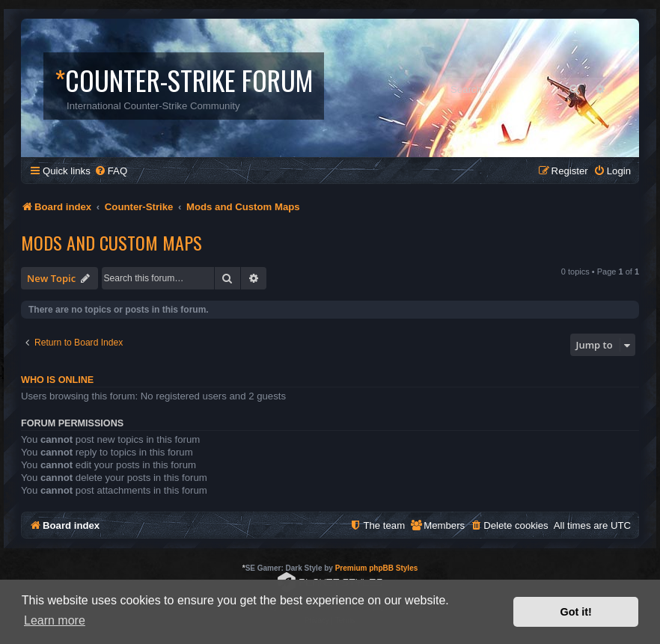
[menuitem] (111, 171)
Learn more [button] (55, 620)
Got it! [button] (576, 612)
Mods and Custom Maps (111, 242)
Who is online (57, 380)
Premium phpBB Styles (377, 568)
